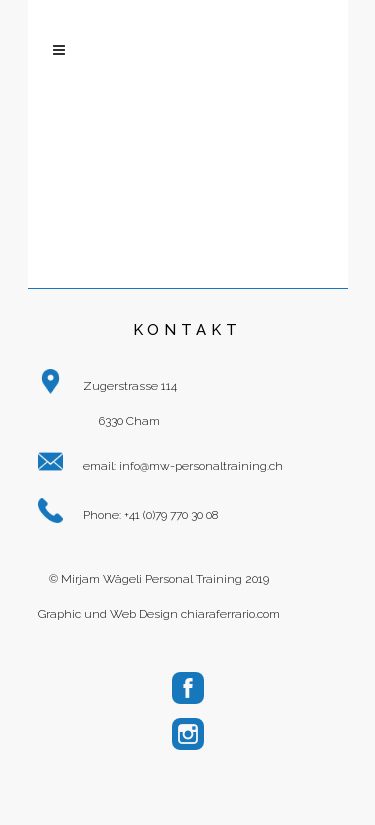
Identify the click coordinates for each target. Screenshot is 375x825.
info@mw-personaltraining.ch (201, 466)
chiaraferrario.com (230, 614)
